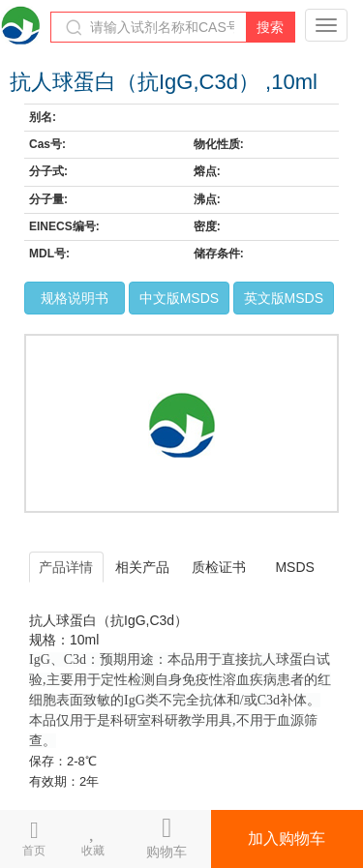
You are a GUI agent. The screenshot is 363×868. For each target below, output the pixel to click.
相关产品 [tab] (142, 567)
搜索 (270, 27)
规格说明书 (75, 298)
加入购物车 (287, 838)
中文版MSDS (179, 298)
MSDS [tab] (294, 567)
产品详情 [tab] (66, 567)
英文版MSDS (284, 298)
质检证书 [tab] (219, 567)
